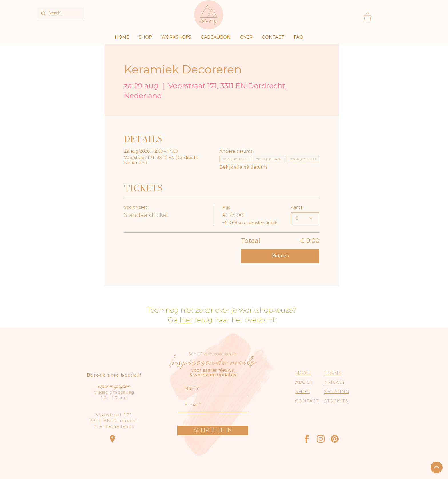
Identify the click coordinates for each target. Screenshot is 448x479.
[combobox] (305, 218)
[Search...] (60, 13)
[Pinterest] (335, 439)
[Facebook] (307, 439)
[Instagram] (321, 439)
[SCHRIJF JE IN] (213, 430)
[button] (367, 17)
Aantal (297, 208)
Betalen (280, 256)
